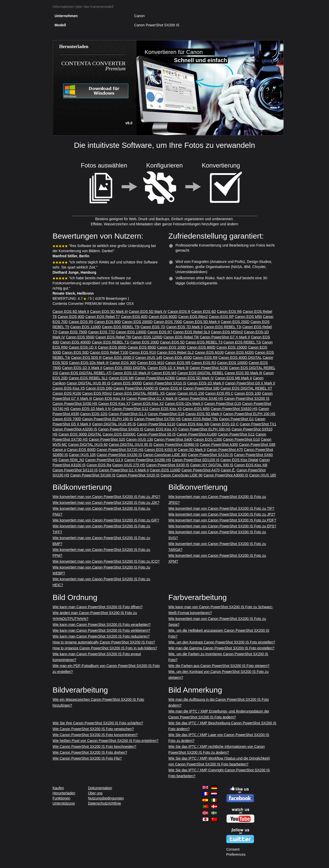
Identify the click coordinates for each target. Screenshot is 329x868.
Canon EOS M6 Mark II (234, 378)
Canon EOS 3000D (127, 383)
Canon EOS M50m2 (227, 332)
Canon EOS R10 (143, 352)
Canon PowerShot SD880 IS (176, 444)
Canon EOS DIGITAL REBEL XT (246, 388)
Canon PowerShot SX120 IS (211, 455)
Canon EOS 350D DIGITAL (125, 368)
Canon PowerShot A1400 (197, 434)
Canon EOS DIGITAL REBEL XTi (85, 373)
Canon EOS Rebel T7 (103, 317)
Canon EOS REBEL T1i (111, 342)
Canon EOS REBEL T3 (204, 342)
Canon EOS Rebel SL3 (191, 332)
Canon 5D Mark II (192, 450)
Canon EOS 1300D (131, 332)
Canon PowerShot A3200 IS (75, 429)
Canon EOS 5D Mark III (109, 311)
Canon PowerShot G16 (166, 414)
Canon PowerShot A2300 (155, 378)
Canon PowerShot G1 (236, 419)
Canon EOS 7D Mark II (184, 327)
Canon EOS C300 (208, 439)
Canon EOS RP (221, 317)
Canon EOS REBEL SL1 (88, 378)
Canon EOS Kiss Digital (239, 460)
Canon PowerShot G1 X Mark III (152, 398)
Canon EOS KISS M (161, 450)
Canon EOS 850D (142, 347)
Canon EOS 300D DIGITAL (80, 434)
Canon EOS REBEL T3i (223, 327)
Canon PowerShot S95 (257, 444)
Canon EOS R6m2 (193, 317)
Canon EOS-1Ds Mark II (184, 404)
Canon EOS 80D (108, 322)
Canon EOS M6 (121, 378)
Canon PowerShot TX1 (258, 424)
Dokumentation (100, 788)
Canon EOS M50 (248, 317)
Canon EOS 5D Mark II (202, 322)
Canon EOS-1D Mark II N (90, 409)
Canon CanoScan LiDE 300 (165, 455)
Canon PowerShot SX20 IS (138, 475)
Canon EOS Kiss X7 (115, 404)
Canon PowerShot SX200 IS (247, 398)
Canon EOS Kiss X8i (251, 465)
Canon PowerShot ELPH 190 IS (107, 419)
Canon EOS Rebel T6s (200, 419)
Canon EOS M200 (239, 352)
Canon (171, 393)
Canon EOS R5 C (219, 393)
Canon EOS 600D (163, 317)
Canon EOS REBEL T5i (121, 327)
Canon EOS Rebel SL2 (175, 352)
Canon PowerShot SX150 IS (119, 455)
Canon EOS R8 (205, 358)
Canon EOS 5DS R (86, 358)
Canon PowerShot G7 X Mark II (225, 337)
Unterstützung (64, 803)
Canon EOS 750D (73, 332)
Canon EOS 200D (145, 342)
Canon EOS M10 (151, 363)
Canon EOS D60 (99, 388)
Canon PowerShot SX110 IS (75, 470)
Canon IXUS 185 (262, 475)
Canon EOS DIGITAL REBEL (201, 373)
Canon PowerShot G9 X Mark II (250, 383)
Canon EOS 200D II (119, 358)
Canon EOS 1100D (86, 327)
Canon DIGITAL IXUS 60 (88, 444)
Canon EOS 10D (248, 393)
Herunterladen (64, 793)
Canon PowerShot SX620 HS (234, 409)
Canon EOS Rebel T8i (181, 337)
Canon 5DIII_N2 (71, 460)
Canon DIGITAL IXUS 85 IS (114, 424)
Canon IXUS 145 (149, 358)
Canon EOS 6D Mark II (71, 311)
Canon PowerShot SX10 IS (165, 383)
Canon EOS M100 (209, 352)
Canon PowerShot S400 (173, 439)
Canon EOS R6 (229, 311)
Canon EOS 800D (201, 347)
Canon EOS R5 (81, 322)
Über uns (95, 793)
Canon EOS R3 (204, 363)
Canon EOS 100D (172, 347)
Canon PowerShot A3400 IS (136, 388)
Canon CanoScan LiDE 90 (181, 475)
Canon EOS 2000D (137, 322)
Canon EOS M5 (178, 363)
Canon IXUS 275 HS (129, 465)
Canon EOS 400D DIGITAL (240, 358)
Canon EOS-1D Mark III (131, 373)
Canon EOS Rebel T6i (113, 337)
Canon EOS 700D (168, 322)
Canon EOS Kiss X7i (161, 429)
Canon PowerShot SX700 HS (157, 419)
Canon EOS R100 (67, 393)
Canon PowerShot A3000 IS (226, 475)
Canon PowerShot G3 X (104, 460)
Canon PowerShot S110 (156, 424)
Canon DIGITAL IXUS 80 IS (89, 383)
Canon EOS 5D (172, 342)
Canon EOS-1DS (94, 414)
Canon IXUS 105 (82, 455)
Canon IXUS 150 (191, 393)
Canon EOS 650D (112, 347)
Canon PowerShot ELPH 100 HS (249, 414)
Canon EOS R (179, 311)
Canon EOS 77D (101, 332)
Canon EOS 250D (235, 322)
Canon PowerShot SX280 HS (148, 460)
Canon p (59, 450)
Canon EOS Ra (99, 465)
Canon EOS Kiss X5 (69, 388)
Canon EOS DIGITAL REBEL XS (139, 393)
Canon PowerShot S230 (209, 368)
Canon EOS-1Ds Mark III (89, 363)
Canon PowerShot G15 (223, 404)
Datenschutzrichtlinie (104, 803)
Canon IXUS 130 (139, 439)
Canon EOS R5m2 (97, 393)
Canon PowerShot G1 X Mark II (124, 470)
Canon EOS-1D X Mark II (82, 368)
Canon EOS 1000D (232, 363)
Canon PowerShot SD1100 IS (196, 460)
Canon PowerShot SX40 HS (201, 398)
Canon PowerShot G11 (236, 434)
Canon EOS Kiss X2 (148, 404)
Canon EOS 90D (71, 317)
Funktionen (61, 798)
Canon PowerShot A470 (201, 470)
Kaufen (58, 788)
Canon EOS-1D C (225, 424)
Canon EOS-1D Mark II (206, 383)
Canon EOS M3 (164, 373)
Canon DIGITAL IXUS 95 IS (131, 444)
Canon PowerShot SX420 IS (121, 429)
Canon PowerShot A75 (225, 450)
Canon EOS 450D (177, 358)
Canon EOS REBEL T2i (242, 342)
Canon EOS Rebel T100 (109, 352)
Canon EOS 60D (134, 317)
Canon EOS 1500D (232, 347)
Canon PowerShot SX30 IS (168, 465)
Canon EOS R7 (160, 332)
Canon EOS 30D (123, 363)
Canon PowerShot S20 (107, 439)
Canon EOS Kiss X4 (109, 398)
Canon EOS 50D (75, 352)
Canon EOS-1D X (83, 347)
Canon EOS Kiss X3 (165, 409)
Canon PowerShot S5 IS (156, 434)
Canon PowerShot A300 (219, 444)
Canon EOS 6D (204, 311)
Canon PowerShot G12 (130, 409)
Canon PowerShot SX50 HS (75, 404)
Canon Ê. (228, 470)
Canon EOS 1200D (147, 337)
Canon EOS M (171, 388)
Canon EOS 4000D (75, 342)
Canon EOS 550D (80, 337)
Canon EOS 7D (153, 327)
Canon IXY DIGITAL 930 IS (212, 465)
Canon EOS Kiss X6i (193, 424)
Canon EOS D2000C (119, 434)
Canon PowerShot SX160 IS (93, 475)
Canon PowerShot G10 (242, 439)
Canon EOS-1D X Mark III (168, 368)
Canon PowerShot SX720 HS (120, 450)
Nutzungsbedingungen (106, 798)
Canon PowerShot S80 (201, 388)
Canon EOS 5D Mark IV (148, 311)
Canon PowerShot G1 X (127, 414)
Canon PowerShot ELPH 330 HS (204, 429)
